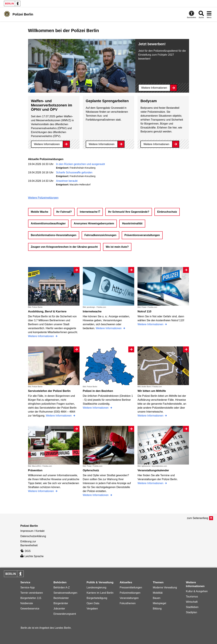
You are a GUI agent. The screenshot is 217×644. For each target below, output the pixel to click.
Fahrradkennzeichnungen (100, 235)
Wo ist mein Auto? (117, 247)
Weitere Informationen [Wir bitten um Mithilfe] (151, 416)
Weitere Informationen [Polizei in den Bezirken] (96, 408)
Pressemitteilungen (131, 587)
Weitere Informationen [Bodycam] (156, 144)
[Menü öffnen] (209, 14)
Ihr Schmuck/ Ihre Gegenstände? (129, 212)
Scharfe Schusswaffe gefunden (74, 172)
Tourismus (192, 597)
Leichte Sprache (32, 556)
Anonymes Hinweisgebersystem (94, 223)
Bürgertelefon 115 (31, 598)
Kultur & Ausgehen (197, 591)
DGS (25, 551)
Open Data (93, 603)
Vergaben (92, 609)
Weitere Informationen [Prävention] (41, 491)
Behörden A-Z (62, 587)
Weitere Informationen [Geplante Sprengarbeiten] (102, 144)
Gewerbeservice (30, 609)
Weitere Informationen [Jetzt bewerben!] (154, 88)
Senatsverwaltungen (65, 593)
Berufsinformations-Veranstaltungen (54, 235)
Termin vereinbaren (32, 593)
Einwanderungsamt (65, 614)
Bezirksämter (61, 598)
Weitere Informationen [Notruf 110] (151, 324)
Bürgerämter (61, 603)
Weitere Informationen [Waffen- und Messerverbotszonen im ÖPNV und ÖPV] (47, 144)
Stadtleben (192, 607)
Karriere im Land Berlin (100, 593)
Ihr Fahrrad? (64, 212)
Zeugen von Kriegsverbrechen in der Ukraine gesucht (64, 247)
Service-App (28, 587)
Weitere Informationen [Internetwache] (109, 328)
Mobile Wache (40, 212)
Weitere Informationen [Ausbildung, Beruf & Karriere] (41, 336)
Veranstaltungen (129, 598)
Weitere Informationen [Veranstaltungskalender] (151, 483)
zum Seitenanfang (198, 518)
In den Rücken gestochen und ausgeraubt (80, 164)
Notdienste (27, 603)
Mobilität (158, 593)
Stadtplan (192, 612)
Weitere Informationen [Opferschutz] (96, 495)
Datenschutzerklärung (33, 536)
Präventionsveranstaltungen (142, 235)
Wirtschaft (192, 602)
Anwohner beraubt (67, 181)
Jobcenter (59, 609)
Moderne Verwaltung (165, 587)
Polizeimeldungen (130, 593)
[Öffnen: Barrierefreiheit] (192, 14)
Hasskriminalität (132, 223)
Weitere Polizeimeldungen (43, 198)
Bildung (157, 609)
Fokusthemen (128, 603)
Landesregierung (96, 587)
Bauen (157, 598)
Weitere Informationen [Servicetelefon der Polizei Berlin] (59, 416)
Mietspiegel (159, 603)
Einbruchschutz (167, 212)
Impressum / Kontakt (32, 531)
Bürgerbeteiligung (97, 598)
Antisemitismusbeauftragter (48, 223)
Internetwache (89, 212)
